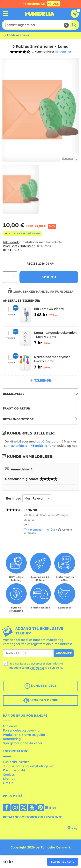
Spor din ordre (41, 700)
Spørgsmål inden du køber (23, 743)
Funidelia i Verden (16, 762)
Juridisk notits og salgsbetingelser (28, 766)
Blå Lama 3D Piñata (49, 309)
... (3, 35)
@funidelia (19, 446)
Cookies (9, 774)
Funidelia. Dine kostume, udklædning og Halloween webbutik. (40, 14)
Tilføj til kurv (62, 862)
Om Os (8, 783)
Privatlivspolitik (14, 770)
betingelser (37, 668)
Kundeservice (40, 686)
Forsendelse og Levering (21, 730)
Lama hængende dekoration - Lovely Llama (55, 335)
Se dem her (63, 51)
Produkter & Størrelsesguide (24, 735)
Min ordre (10, 726)
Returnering (12, 739)
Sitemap (9, 779)
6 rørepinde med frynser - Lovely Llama (53, 359)
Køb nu (49, 277)
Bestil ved (14, 498)
